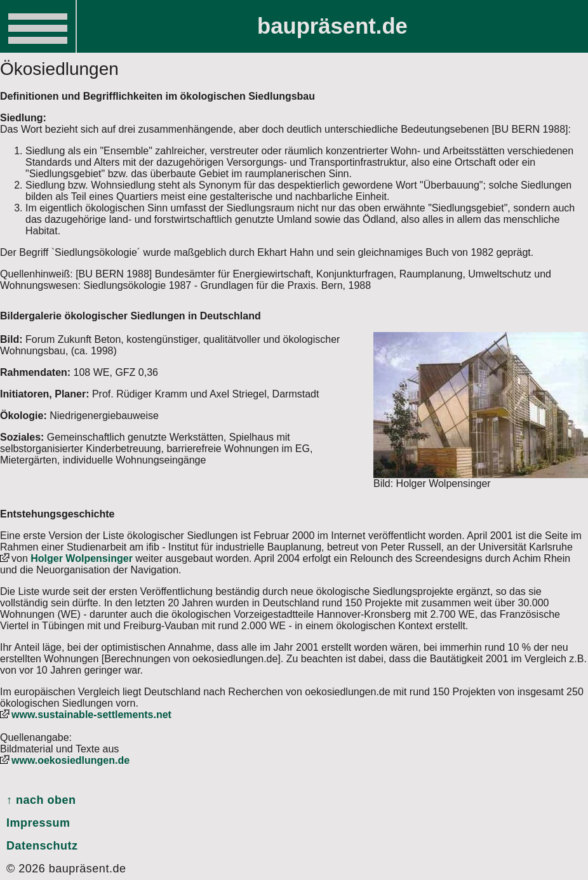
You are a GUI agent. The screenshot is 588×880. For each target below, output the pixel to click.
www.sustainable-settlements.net (91, 715)
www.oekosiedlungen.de (70, 760)
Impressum (38, 823)
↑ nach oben (41, 800)
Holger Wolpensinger (82, 558)
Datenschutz (42, 846)
